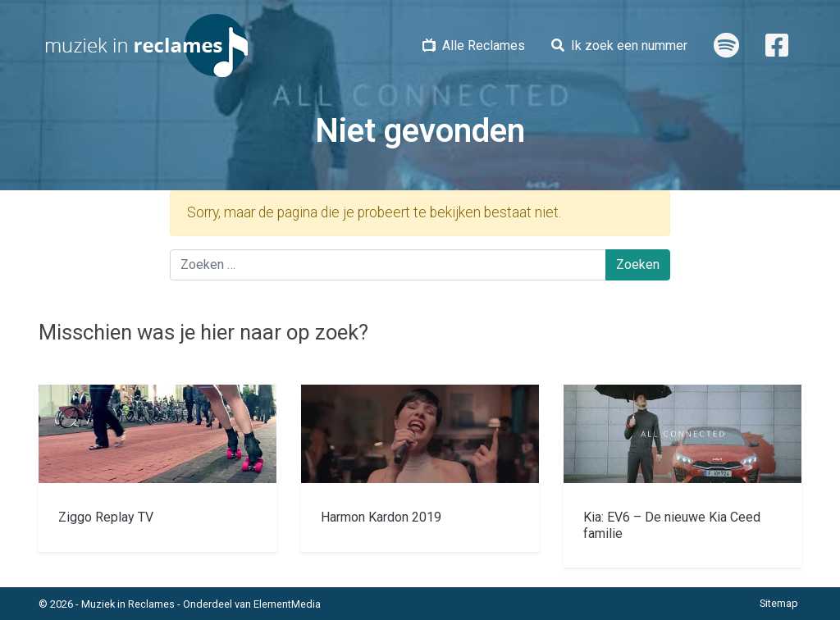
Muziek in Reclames (128, 604)
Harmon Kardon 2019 (381, 517)
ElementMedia (287, 604)
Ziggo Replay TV (106, 517)
